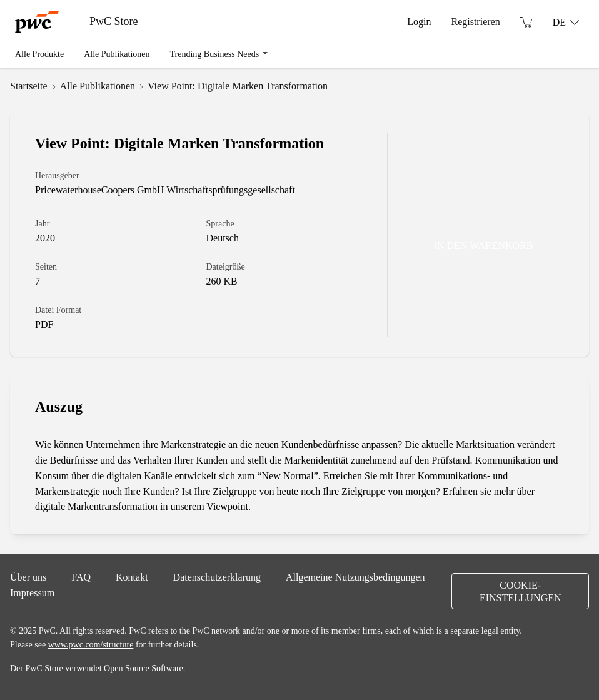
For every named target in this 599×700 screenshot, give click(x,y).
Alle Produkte (39, 54)
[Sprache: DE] (566, 22)
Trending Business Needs (215, 54)
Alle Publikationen (117, 54)
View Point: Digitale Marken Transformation (238, 86)
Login (419, 21)
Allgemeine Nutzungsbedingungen (355, 577)
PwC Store (114, 21)
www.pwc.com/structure (91, 644)
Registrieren (475, 21)
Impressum (32, 592)
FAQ (81, 577)
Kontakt (132, 577)
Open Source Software (143, 668)
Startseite (29, 86)
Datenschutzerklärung (217, 577)
